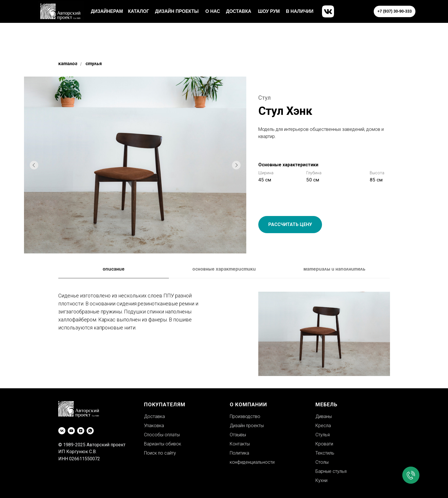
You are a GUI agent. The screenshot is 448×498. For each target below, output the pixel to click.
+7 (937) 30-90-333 (395, 11)
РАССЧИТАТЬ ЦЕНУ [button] (290, 224)
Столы (322, 462)
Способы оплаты (162, 435)
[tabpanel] (224, 335)
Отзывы (238, 435)
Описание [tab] (114, 269)
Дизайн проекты (177, 11)
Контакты (240, 444)
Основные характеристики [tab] (224, 269)
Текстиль (325, 453)
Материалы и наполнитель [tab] (334, 269)
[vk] (62, 431)
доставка (239, 11)
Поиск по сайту (160, 453)
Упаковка (154, 426)
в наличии (300, 11)
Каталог (68, 64)
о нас (213, 11)
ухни (323, 480)
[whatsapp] (90, 431)
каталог (139, 11)
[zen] (81, 431)
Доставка (154, 416)
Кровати (324, 444)
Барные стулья (331, 471)
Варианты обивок (163, 444)
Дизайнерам (107, 11)
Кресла (323, 426)
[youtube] (71, 431)
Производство (245, 416)
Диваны (324, 416)
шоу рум (269, 11)
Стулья (94, 64)
